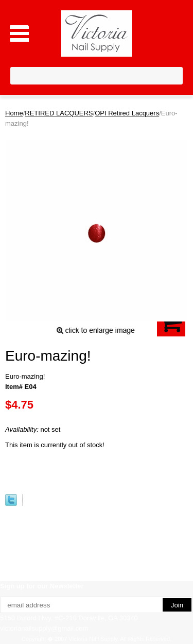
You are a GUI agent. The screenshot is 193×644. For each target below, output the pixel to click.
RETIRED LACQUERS (59, 113)
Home (14, 113)
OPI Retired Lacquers (127, 113)
